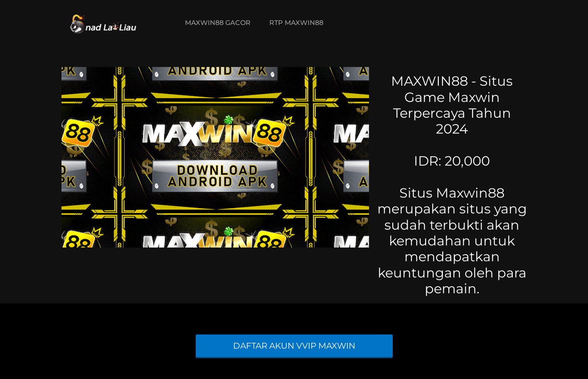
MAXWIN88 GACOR (218, 23)
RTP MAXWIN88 (296, 23)
